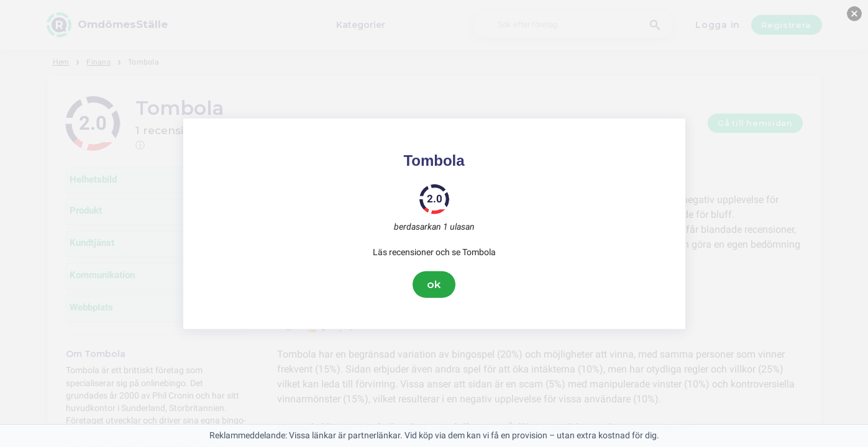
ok (434, 284)
